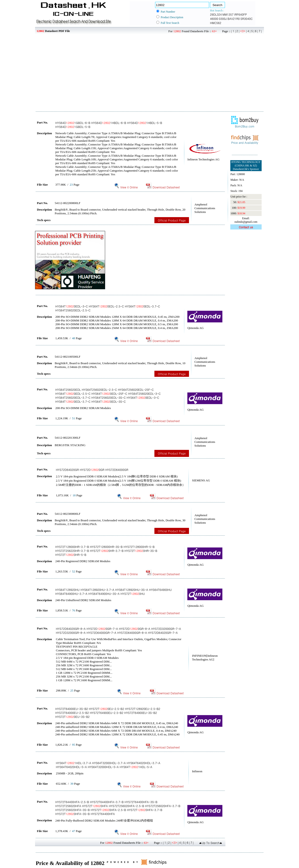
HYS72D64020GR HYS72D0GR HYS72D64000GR (92, 470)
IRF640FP (241, 14)
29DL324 (216, 14)
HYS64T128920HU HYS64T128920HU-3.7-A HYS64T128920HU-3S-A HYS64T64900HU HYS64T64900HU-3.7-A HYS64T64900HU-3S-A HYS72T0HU (114, 592)
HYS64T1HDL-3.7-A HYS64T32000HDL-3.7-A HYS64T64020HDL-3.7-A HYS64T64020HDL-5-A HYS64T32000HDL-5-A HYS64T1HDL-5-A (108, 765)
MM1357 (228, 14)
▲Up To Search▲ (211, 843)
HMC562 (216, 23)
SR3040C (246, 19)
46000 (214, 19)
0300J (223, 19)
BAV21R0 (234, 19)
